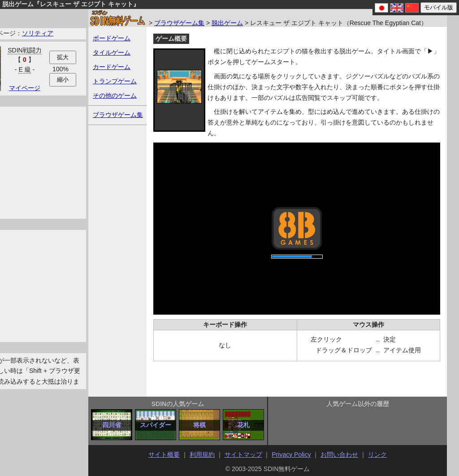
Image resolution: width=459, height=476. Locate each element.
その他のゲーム (115, 95)
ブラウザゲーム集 (179, 23)
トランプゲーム (115, 81)
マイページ (25, 88)
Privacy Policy (291, 454)
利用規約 (202, 454)
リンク (377, 454)
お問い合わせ (339, 454)
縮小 (63, 80)
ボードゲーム (112, 38)
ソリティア (38, 33)
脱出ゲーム (227, 23)
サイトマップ (243, 454)
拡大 (63, 57)
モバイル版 (439, 7)
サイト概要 (164, 454)
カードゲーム (112, 67)
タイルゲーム (112, 52)
